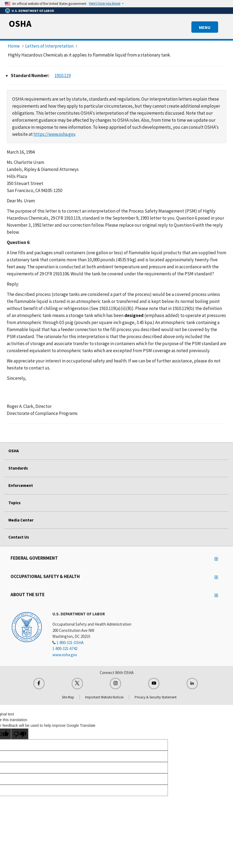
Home (14, 46)
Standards (18, 468)
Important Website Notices (104, 697)
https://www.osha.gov (54, 134)
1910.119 (63, 75)
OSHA (20, 24)
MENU (205, 27)
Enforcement (21, 485)
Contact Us (19, 537)
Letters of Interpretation (49, 46)
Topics (14, 503)
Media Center (21, 520)
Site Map (68, 697)
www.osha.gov (65, 655)
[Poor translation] (20, 734)
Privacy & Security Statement (156, 697)
